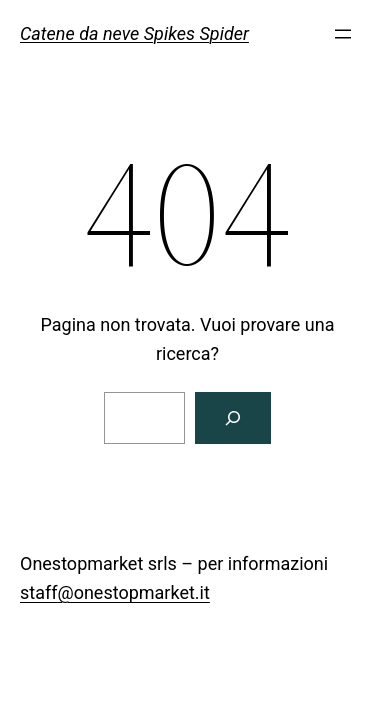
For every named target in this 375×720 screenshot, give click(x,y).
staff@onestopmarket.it (115, 592)
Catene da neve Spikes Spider (134, 33)
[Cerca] (233, 418)
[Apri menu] (343, 34)
